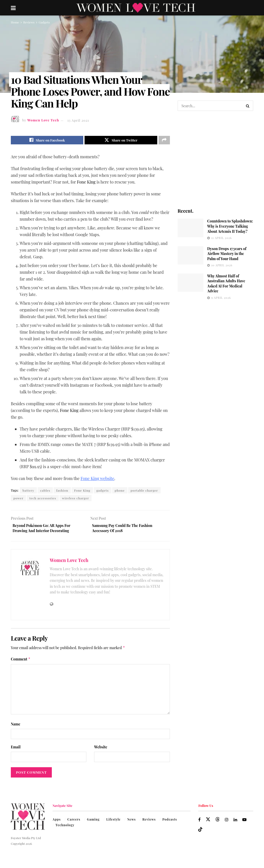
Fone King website (98, 480)
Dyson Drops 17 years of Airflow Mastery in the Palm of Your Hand (227, 254)
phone (120, 492)
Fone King (82, 492)
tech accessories (43, 499)
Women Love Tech (43, 120)
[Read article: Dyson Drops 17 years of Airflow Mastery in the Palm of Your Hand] (191, 255)
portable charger (144, 492)
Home (15, 22)
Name (16, 727)
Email (16, 750)
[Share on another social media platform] (164, 141)
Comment (21, 662)
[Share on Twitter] (121, 141)
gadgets (103, 492)
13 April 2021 (78, 120)
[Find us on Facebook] (200, 823)
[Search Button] (248, 106)
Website (101, 750)
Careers (74, 822)
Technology (65, 828)
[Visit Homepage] (136, 8)
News (131, 822)
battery (28, 492)
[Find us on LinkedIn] (236, 823)
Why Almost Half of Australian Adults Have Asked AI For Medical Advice (226, 284)
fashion (62, 492)
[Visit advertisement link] (215, 159)
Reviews (29, 22)
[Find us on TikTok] (200, 833)
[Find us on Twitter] (208, 823)
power (18, 499)
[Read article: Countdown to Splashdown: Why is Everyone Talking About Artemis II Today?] (191, 228)
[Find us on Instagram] (227, 823)
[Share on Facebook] (47, 141)
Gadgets (44, 22)
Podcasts (170, 822)
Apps (57, 822)
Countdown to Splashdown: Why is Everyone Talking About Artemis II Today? (230, 226)
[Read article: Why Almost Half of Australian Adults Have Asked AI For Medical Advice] (191, 283)
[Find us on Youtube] (245, 823)
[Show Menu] (13, 8)
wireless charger (76, 499)
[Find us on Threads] (218, 823)
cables (45, 492)
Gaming (93, 822)
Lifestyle (113, 822)
